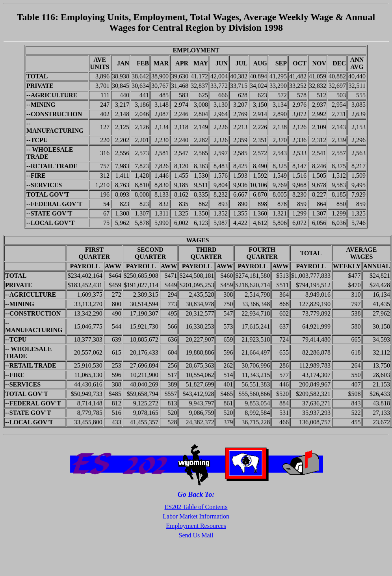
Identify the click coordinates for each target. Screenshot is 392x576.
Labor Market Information (196, 516)
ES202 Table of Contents (196, 507)
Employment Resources (196, 526)
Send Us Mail (196, 535)
